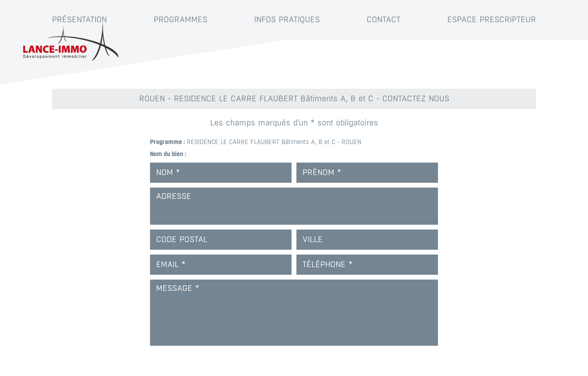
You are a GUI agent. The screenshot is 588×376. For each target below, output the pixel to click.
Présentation (79, 20)
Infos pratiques (287, 20)
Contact (384, 20)
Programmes (180, 20)
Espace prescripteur (492, 20)
